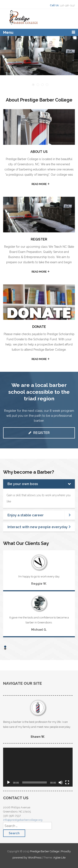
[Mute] (61, 782)
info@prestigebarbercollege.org (23, 820)
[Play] (9, 782)
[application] (38, 767)
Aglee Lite (59, 858)
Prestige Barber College (45, 851)
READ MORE (39, 184)
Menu (8, 32)
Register (39, 433)
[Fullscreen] (67, 782)
